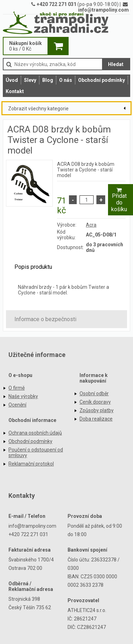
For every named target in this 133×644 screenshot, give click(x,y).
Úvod (12, 80)
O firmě (17, 388)
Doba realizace (96, 419)
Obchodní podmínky (102, 80)
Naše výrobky (23, 396)
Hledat (116, 64)
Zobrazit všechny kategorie (38, 109)
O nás (66, 80)
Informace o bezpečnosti (45, 319)
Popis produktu (33, 267)
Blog (48, 80)
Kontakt (15, 91)
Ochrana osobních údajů (35, 433)
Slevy (30, 80)
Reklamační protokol (31, 464)
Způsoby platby (97, 410)
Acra (91, 225)
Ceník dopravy (95, 402)
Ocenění (17, 405)
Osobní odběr (94, 393)
